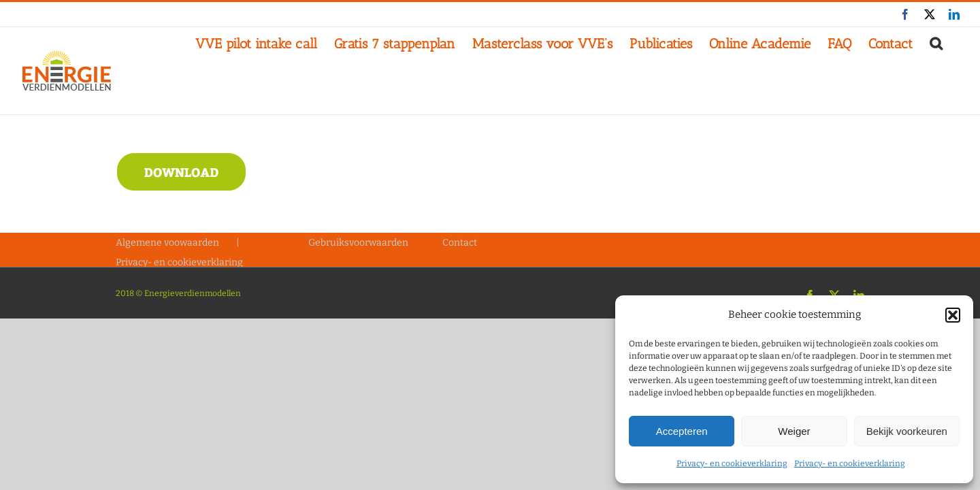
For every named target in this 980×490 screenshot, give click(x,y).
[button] (953, 315)
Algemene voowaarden (167, 243)
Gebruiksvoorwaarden (358, 243)
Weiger (794, 431)
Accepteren (682, 431)
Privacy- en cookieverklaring (732, 463)
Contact (460, 243)
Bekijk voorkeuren (907, 431)
